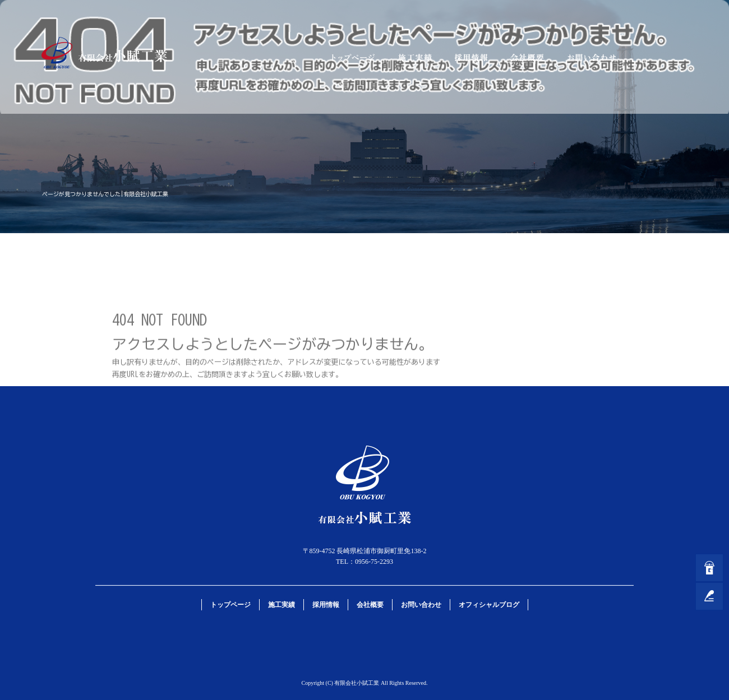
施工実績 (415, 57)
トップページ (353, 57)
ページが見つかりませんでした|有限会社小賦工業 (105, 194)
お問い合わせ (592, 57)
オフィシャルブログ (489, 605)
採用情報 (471, 57)
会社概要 (527, 57)
